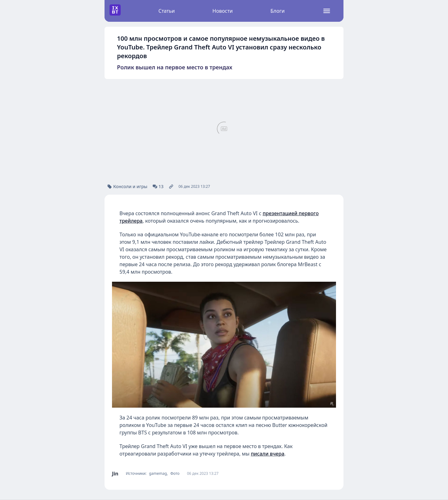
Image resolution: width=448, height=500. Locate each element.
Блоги (278, 11)
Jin (115, 474)
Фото (175, 474)
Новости (223, 11)
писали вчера (268, 454)
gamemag (158, 474)
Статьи (167, 11)
